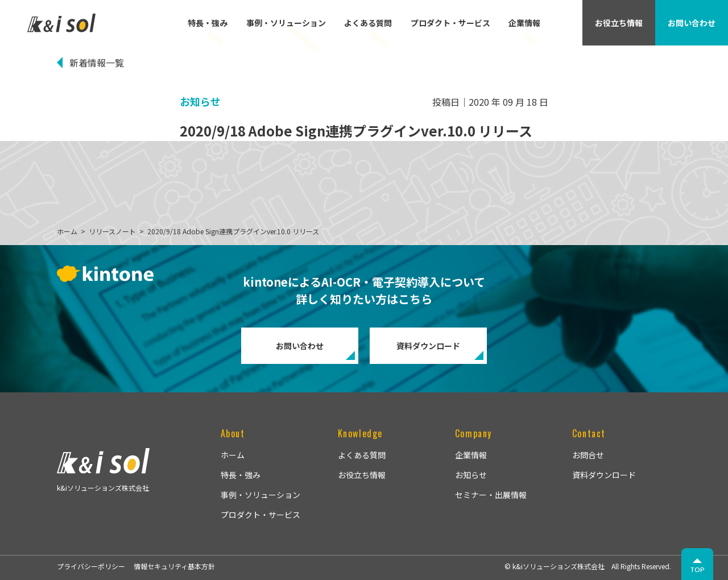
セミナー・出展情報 (491, 495)
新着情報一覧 (97, 63)
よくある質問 (368, 23)
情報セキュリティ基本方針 (174, 566)
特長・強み (208, 23)
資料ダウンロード (428, 346)
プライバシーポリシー (91, 566)
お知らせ (471, 475)
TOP (698, 569)
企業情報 (524, 23)
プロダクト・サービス (450, 23)
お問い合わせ (300, 346)
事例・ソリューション (286, 23)
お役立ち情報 (362, 475)
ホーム (233, 455)
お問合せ (588, 455)
